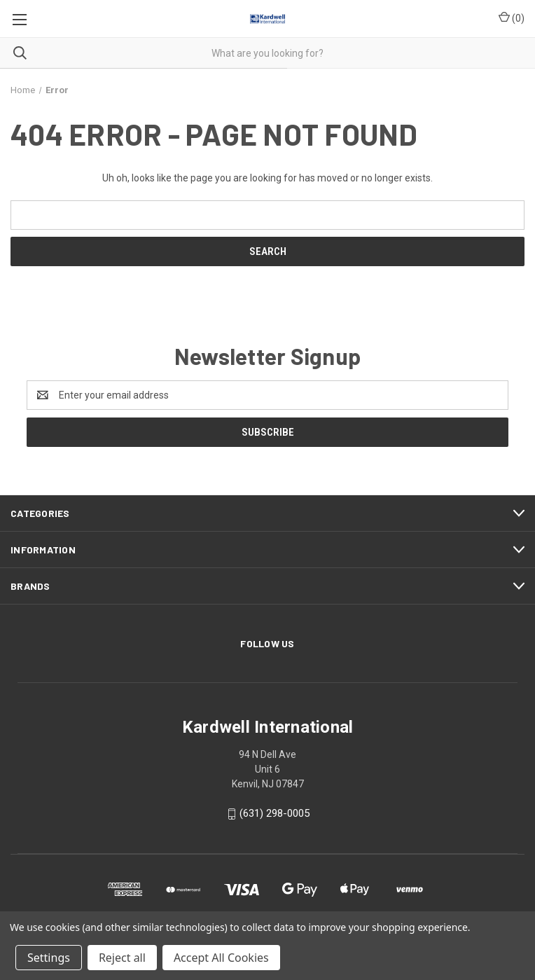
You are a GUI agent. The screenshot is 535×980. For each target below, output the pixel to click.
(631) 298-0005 (275, 813)
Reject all (122, 958)
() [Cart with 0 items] (512, 18)
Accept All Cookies (221, 958)
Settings (49, 958)
